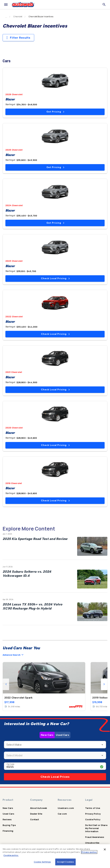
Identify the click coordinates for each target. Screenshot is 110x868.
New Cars (47, 735)
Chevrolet (18, 17)
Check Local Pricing (55, 278)
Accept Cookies (66, 862)
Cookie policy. (11, 855)
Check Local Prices (55, 777)
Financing (8, 831)
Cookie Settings (42, 862)
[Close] (105, 849)
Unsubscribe (92, 843)
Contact (34, 819)
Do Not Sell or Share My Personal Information (96, 828)
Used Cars (62, 735)
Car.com (62, 814)
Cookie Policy (93, 819)
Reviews (7, 819)
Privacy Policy (93, 814)
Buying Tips (9, 825)
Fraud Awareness (95, 837)
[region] (55, 856)
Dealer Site (36, 814)
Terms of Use (93, 808)
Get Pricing (55, 112)
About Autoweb (38, 808)
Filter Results (18, 38)
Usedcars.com (66, 808)
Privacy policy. (89, 852)
